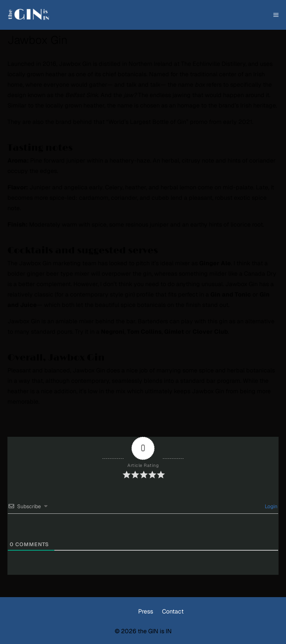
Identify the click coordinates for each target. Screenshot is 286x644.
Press (146, 611)
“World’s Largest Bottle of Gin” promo (157, 122)
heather (56, 74)
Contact (173, 611)
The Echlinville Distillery (213, 64)
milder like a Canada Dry (243, 274)
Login (270, 506)
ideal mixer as (196, 263)
